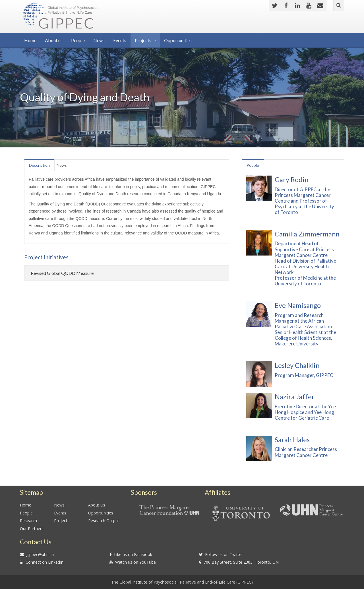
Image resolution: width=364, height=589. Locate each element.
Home (30, 40)
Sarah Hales (292, 440)
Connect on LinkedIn (45, 562)
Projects (143, 40)
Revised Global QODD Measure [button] (62, 273)
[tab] (127, 273)
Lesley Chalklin (297, 365)
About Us (97, 505)
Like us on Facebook (133, 554)
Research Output (104, 521)
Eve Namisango (298, 305)
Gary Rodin (291, 180)
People (78, 40)
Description (42, 165)
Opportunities (178, 40)
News (99, 40)
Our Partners (32, 529)
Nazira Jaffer (295, 397)
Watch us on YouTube (136, 562)
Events (120, 40)
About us (54, 40)
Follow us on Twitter (224, 554)
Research (28, 521)
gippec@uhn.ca (40, 554)
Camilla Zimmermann (307, 234)
